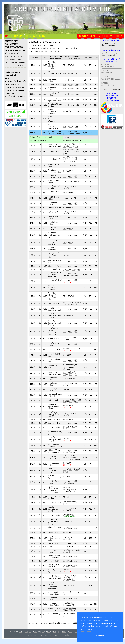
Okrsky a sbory (36, 36)
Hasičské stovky (70, 379)
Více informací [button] (87, 630)
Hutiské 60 (68, 522)
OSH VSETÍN (11, 44)
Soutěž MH (68, 355)
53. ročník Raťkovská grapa (72, 470)
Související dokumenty (15, 63)
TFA (7, 79)
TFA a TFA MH (69, 65)
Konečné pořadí (108, 46)
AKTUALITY (11, 41)
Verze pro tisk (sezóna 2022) (41, 46)
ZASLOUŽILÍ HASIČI (15, 82)
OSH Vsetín (34, 631)
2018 (37, 49)
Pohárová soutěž (70, 176)
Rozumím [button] (100, 636)
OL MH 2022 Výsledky (72, 547)
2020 (49, 49)
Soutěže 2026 (87, 36)
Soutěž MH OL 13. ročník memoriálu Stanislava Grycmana (72, 159)
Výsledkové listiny (110, 36)
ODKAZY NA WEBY (15, 88)
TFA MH (66, 255)
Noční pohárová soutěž (70, 187)
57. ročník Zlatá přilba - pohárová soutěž (72, 400)
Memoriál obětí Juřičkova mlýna (70, 373)
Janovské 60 (69, 515)
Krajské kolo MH (70, 166)
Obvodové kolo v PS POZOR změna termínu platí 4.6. (72, 152)
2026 (57, 52)
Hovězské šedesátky (72, 269)
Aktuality (21, 631)
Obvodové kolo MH (71, 74)
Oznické (67, 477)
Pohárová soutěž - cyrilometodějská (71, 275)
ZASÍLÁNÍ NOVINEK (15, 97)
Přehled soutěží (12, 53)
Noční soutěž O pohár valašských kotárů (72, 145)
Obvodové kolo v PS (71, 84)
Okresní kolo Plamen (72, 112)
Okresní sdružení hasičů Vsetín (63, 9)
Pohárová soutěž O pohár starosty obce (72, 133)
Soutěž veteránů (70, 528)
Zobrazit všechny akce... (111, 89)
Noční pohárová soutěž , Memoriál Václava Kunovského (72, 458)
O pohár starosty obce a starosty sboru (72, 304)
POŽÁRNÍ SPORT (13, 73)
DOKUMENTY (12, 85)
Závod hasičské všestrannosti (70, 609)
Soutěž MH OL (69, 171)
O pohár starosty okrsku (70, 384)
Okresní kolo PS (70, 198)
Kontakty (17, 36)
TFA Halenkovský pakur (70, 503)
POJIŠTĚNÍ (10, 76)
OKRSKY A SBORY (14, 47)
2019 (43, 49)
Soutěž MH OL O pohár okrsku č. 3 (72, 551)
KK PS (66, 288)
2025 (77, 49)
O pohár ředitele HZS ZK (72, 593)
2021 (54, 49)
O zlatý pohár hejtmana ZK (69, 604)
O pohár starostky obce (71, 427)
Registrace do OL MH (14, 66)
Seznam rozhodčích (13, 57)
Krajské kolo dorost (71, 182)
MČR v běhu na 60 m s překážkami (72, 615)
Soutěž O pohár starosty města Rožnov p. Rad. (70, 490)
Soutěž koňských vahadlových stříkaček (70, 367)
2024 (72, 49)
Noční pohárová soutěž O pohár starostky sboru (70, 577)
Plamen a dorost (68, 631)
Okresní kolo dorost (71, 119)
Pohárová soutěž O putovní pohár (71, 451)
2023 (66, 49)
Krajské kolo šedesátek (68, 538)
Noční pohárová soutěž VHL (70, 509)
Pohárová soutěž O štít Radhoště (71, 482)
